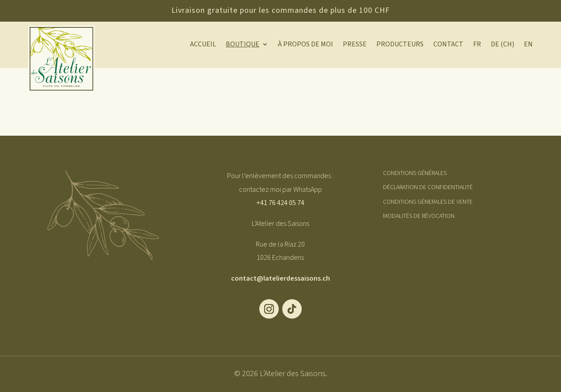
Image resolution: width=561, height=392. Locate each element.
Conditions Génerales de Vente (428, 202)
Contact (448, 45)
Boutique (243, 45)
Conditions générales (415, 173)
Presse (355, 45)
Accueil (203, 45)
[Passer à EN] (528, 46)
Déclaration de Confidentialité (428, 187)
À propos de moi (305, 45)
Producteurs (400, 45)
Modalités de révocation (419, 216)
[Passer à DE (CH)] (502, 46)
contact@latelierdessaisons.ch (280, 278)
